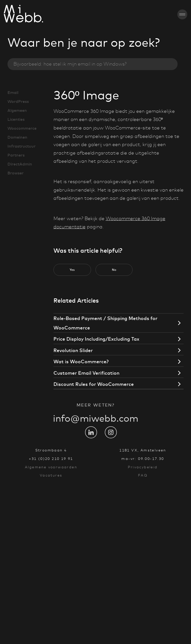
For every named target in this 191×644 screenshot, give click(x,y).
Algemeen (17, 110)
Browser (16, 173)
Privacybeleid (143, 467)
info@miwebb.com (96, 424)
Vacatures (51, 475)
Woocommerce (22, 128)
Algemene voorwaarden (51, 467)
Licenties (16, 119)
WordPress (18, 101)
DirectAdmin (20, 164)
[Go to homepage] (9, 14)
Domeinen (17, 137)
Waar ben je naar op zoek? (84, 42)
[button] (72, 270)
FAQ (143, 475)
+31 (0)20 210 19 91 (51, 459)
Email (13, 92)
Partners (16, 155)
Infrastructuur (22, 146)
